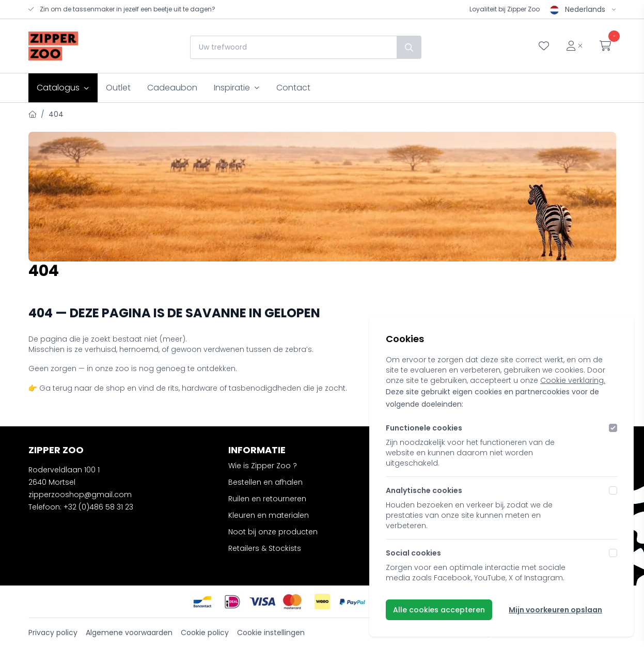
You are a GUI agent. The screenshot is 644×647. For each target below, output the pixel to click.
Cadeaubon (172, 88)
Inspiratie (237, 88)
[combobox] (293, 47)
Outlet (118, 88)
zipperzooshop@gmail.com (80, 495)
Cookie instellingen (271, 633)
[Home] (33, 114)
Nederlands (583, 9)
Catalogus (63, 88)
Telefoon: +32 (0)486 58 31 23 (81, 507)
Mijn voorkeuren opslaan (555, 610)
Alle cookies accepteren (439, 610)
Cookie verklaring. (573, 380)
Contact (293, 88)
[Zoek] (409, 47)
